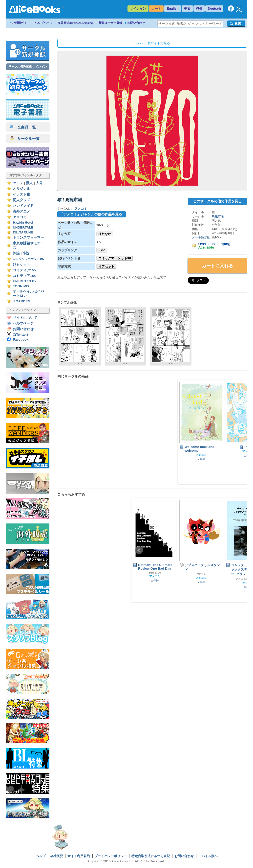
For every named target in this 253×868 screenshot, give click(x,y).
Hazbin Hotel (23, 222)
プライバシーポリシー (111, 856)
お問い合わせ (136, 23)
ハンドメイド (23, 206)
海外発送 (76, 23)
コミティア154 (24, 276)
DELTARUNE (23, 232)
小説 (26, 253)
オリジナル (21, 189)
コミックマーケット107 (29, 259)
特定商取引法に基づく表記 (151, 856)
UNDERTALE (23, 227)
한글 (199, 9)
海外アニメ (21, 211)
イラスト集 (21, 194)
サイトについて (25, 318)
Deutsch (214, 9)
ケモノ (18, 183)
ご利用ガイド (21, 23)
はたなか (105, 234)
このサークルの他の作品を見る (217, 201)
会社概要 (57, 856)
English (173, 9)
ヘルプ (41, 856)
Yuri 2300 (155, 573)
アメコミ (20, 217)
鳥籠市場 (218, 216)
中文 (187, 9)
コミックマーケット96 (115, 258)
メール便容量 (201, 237)
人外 (39, 183)
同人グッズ (21, 200)
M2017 (201, 574)
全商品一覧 (23, 127)
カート (156, 9)
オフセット (106, 266)
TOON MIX (21, 286)
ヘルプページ (43, 23)
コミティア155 (24, 270)
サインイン (138, 9)
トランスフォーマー (28, 238)
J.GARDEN (21, 301)
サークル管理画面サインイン (28, 67)
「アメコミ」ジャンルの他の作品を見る (91, 214)
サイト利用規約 (79, 856)
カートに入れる (217, 266)
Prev (139, 550)
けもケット (21, 264)
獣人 (29, 183)
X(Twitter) (21, 335)
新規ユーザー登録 (110, 23)
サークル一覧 (25, 139)
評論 (16, 253)
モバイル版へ (208, 856)
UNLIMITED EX (25, 281)
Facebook (21, 339)
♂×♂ (102, 250)
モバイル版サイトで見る (152, 43)
